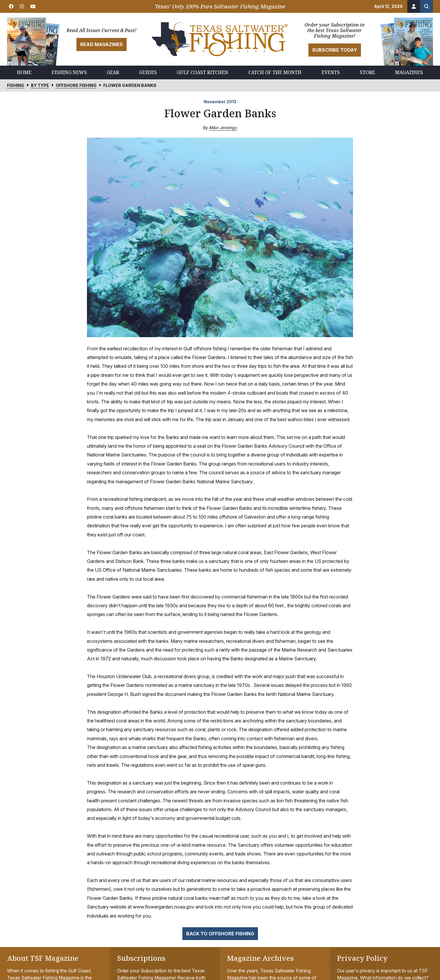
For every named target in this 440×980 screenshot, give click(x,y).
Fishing (16, 85)
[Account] (414, 6)
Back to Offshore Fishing (220, 934)
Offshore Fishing (76, 85)
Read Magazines (102, 44)
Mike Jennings (223, 128)
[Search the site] (427, 6)
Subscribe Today (335, 50)
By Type (40, 85)
